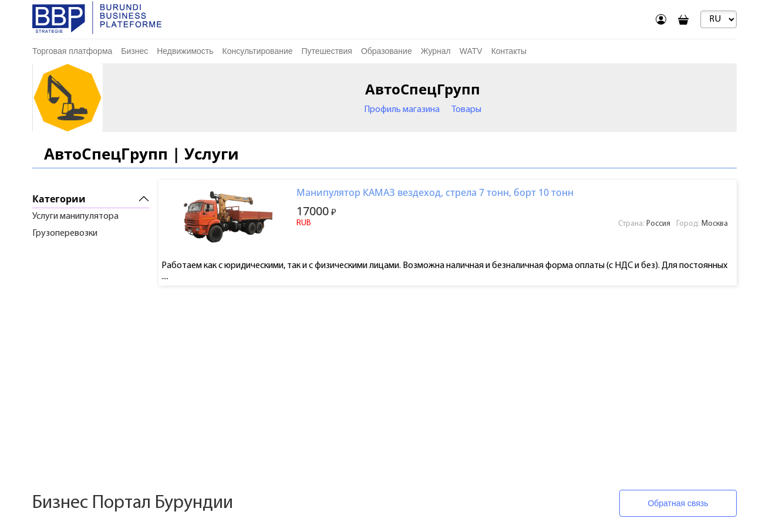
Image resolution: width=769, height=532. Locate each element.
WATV (471, 51)
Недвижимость (185, 51)
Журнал (436, 51)
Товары (466, 110)
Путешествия (327, 51)
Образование (387, 51)
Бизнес (134, 51)
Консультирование (258, 51)
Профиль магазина (402, 110)
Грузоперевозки (65, 233)
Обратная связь (678, 503)
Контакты (509, 51)
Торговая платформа (72, 51)
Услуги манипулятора (75, 216)
